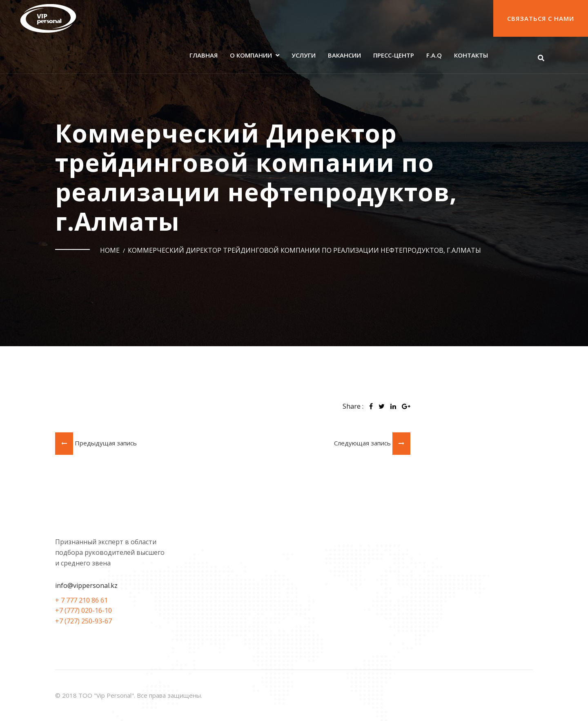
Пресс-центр (394, 55)
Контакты (471, 55)
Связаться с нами (541, 18)
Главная (204, 55)
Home (110, 250)
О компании (251, 55)
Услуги (304, 55)
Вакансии (344, 55)
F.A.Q (434, 55)
